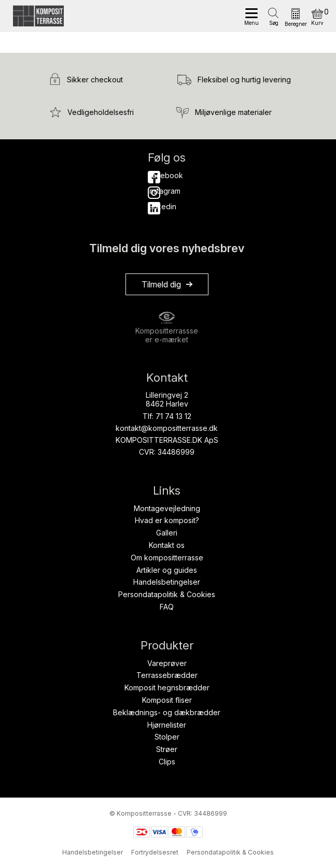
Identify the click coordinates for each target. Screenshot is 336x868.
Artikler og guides (167, 570)
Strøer (167, 749)
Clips (167, 762)
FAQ (167, 607)
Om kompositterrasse (167, 558)
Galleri (167, 533)
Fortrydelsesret (155, 852)
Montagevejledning (167, 508)
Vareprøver (167, 663)
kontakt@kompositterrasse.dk (167, 428)
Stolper (167, 737)
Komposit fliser (167, 700)
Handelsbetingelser (167, 582)
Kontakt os (167, 545)
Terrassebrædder (167, 675)
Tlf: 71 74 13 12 (167, 416)
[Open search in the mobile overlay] (274, 13)
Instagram (154, 191)
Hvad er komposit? (167, 520)
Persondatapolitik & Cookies (167, 594)
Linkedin (154, 206)
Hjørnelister (167, 725)
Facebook (154, 175)
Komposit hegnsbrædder (167, 688)
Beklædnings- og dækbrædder (167, 712)
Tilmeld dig (161, 284)
